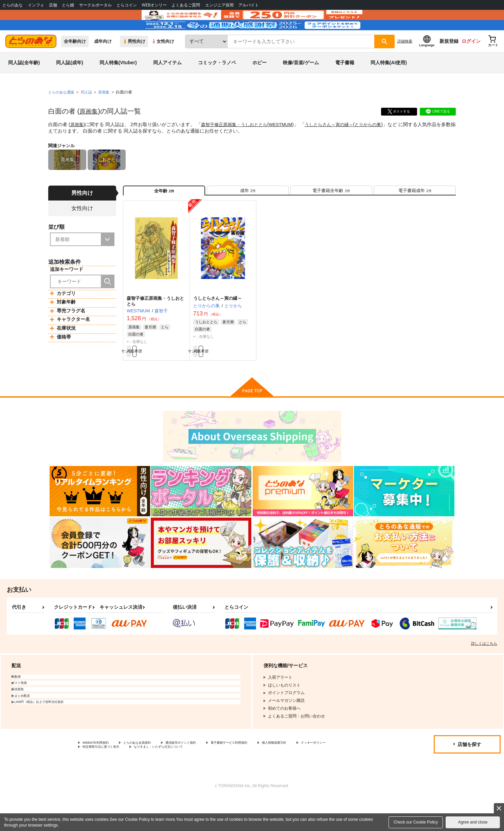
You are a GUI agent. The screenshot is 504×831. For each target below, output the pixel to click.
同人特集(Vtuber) (118, 83)
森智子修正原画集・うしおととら (238, 145)
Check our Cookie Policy (416, 822)
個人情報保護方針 (318, 774)
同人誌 (89, 112)
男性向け (134, 62)
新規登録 (449, 62)
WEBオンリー (154, 5)
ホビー (259, 83)
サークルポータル (95, 5)
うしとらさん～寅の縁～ (339, 145)
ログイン (471, 62)
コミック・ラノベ (217, 83)
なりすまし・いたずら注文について (226, 779)
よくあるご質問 (186, 5)
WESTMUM (287, 145)
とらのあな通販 (62, 112)
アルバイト (249, 5)
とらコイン (127, 5)
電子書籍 (345, 83)
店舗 (53, 5)
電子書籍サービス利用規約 (263, 774)
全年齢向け (75, 62)
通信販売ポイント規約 (203, 774)
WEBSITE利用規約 (100, 774)
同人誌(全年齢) (24, 83)
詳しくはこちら (484, 674)
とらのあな (13, 5)
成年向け (103, 62)
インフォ (36, 5)
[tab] (248, 214)
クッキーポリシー (99, 779)
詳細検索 (405, 62)
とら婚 (68, 5)
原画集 (90, 132)
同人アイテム (167, 83)
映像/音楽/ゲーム (301, 83)
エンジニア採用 (219, 5)
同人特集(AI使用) (389, 83)
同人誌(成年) (69, 83)
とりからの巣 (381, 145)
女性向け (163, 62)
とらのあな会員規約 (150, 774)
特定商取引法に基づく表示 (154, 779)
